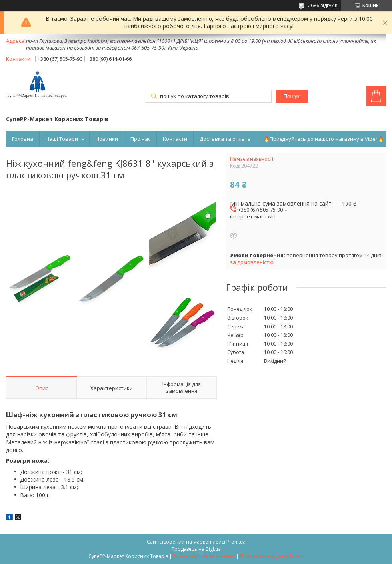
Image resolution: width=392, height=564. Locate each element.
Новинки (107, 139)
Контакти (175, 139)
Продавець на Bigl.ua (196, 549)
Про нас (140, 139)
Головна (23, 139)
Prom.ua (236, 542)
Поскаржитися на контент (204, 556)
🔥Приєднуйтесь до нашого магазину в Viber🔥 (324, 139)
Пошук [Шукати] (291, 96)
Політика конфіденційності (272, 556)
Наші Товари (62, 139)
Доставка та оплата (225, 139)
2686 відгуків (323, 5)
